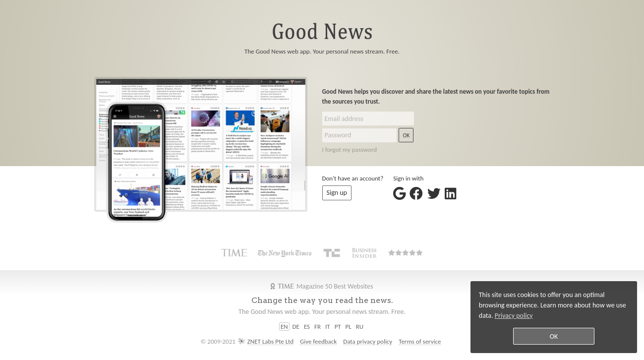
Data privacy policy (368, 342)
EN (284, 327)
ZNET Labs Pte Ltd (270, 342)
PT (338, 327)
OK (406, 135)
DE (296, 327)
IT (328, 327)
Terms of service (420, 342)
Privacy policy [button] (514, 316)
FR (318, 327)
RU (360, 327)
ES (307, 327)
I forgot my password (350, 150)
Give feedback (318, 342)
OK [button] (554, 336)
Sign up (337, 193)
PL (349, 327)
